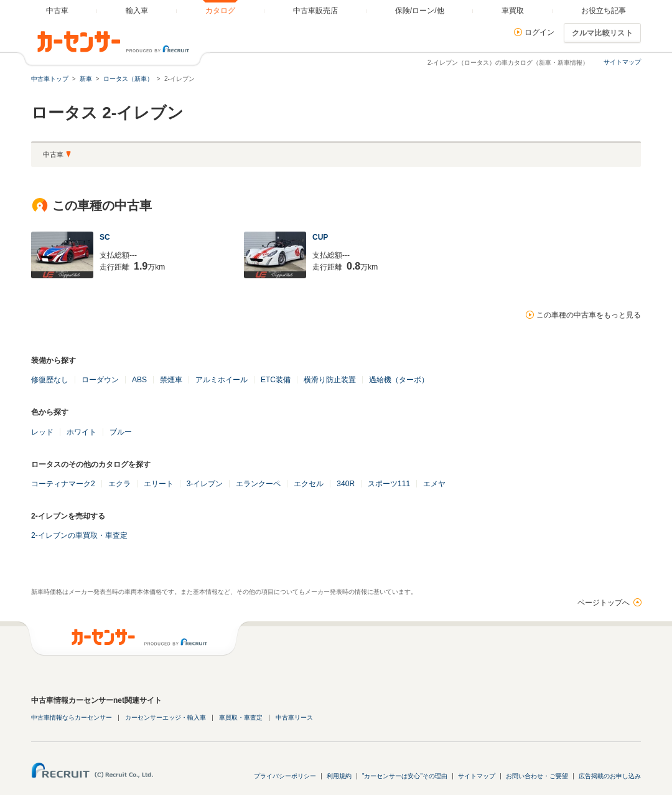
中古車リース (294, 717)
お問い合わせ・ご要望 (537, 776)
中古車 (53, 154)
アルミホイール (222, 380)
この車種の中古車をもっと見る (589, 315)
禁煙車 (171, 380)
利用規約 (339, 776)
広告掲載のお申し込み (610, 776)
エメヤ (434, 484)
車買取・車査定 (241, 717)
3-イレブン (205, 484)
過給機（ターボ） (399, 380)
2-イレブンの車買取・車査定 (79, 535)
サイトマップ (622, 62)
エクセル (309, 484)
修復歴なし (50, 380)
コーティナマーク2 (63, 484)
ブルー (121, 432)
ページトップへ (604, 603)
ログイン (539, 32)
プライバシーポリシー (285, 776)
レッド (42, 432)
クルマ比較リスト (602, 33)
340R (346, 484)
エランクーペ (258, 484)
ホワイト (82, 432)
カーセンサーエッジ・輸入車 (166, 717)
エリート (159, 484)
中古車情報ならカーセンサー (72, 717)
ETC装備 (276, 380)
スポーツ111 (389, 484)
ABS (139, 380)
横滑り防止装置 (330, 380)
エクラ (119, 484)
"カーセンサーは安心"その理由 (405, 776)
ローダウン (100, 380)
